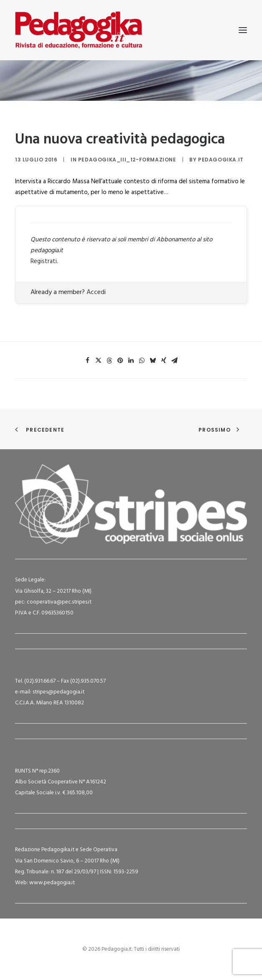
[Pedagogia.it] (79, 30)
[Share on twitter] (99, 361)
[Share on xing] (164, 361)
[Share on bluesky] (153, 361)
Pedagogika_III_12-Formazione (127, 160)
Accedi (96, 292)
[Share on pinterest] (120, 361)
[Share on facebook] (88, 361)
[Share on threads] (109, 361)
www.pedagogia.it (52, 883)
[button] (243, 30)
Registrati (44, 261)
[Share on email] (175, 361)
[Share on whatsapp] (142, 361)
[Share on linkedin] (131, 361)
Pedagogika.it (221, 160)
